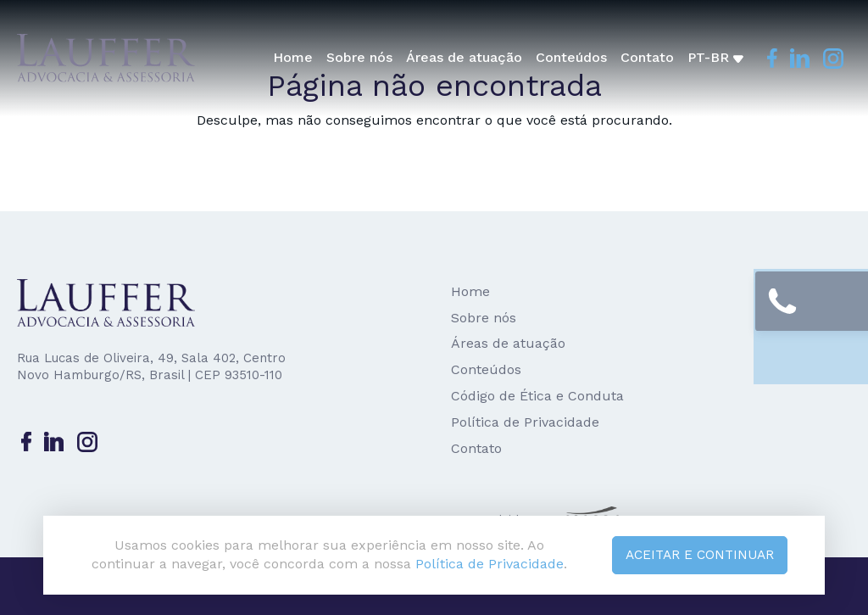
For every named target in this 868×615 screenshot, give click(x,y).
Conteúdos (573, 57)
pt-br (717, 57)
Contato (649, 57)
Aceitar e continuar (696, 553)
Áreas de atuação (466, 57)
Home (295, 57)
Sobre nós (361, 57)
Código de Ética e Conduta (537, 396)
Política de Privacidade (525, 422)
